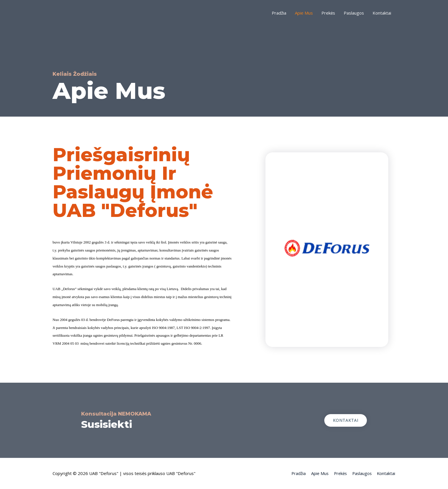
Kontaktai (382, 13)
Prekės (328, 13)
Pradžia (279, 13)
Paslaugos (354, 13)
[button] (346, 420)
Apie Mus (304, 13)
